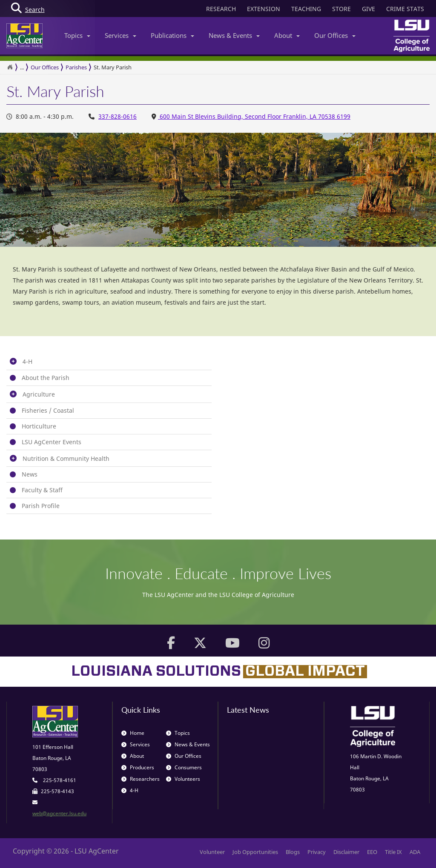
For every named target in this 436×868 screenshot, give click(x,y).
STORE (341, 9)
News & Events (234, 35)
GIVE (369, 9)
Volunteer (212, 852)
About (287, 35)
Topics (77, 35)
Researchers (141, 779)
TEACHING (306, 9)
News (30, 474)
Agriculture (39, 394)
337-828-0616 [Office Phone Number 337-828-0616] (118, 116)
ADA (415, 852)
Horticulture (39, 426)
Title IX (393, 852)
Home (133, 733)
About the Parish (46, 378)
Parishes (76, 67)
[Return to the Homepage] (10, 67)
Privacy (317, 852)
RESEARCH (221, 9)
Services (120, 35)
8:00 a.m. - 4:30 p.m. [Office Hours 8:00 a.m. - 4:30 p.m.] (40, 116)
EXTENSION (264, 9)
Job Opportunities (255, 852)
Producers (138, 767)
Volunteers (183, 779)
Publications (172, 35)
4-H (27, 361)
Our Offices (335, 35)
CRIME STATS (405, 9)
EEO (372, 852)
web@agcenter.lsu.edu (59, 813)
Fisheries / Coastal (48, 410)
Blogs (293, 852)
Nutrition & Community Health (66, 458)
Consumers (184, 767)
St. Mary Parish (113, 67)
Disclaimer (346, 852)
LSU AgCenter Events (52, 442)
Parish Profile (41, 506)
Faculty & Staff (42, 490)
